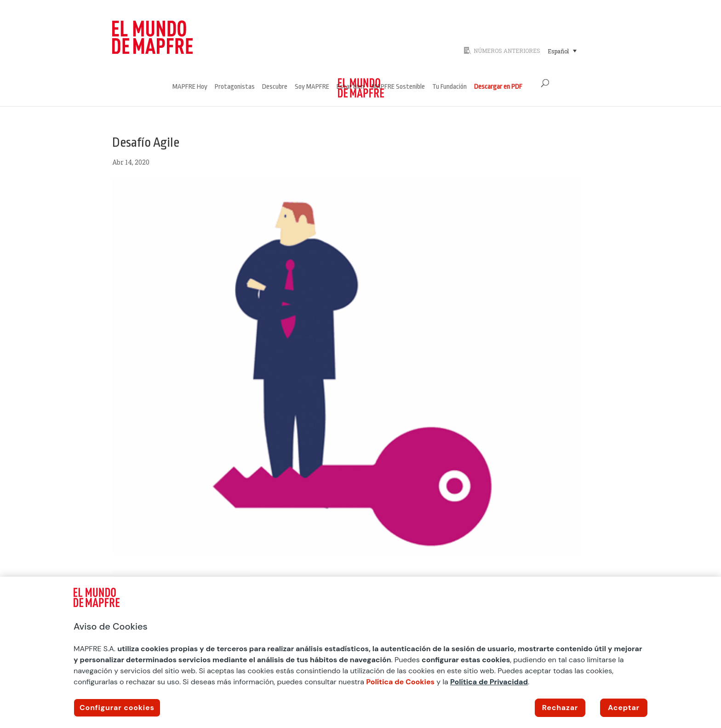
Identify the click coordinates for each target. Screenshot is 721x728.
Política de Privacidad (489, 682)
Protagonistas (235, 87)
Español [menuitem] (558, 51)
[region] (360, 652)
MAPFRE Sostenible (398, 87)
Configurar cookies (117, 708)
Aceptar (624, 708)
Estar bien (350, 87)
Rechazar (560, 708)
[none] (576, 51)
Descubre (275, 87)
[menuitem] (562, 51)
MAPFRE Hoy (190, 87)
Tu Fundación (449, 87)
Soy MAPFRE (312, 87)
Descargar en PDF (498, 87)
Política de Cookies (400, 682)
